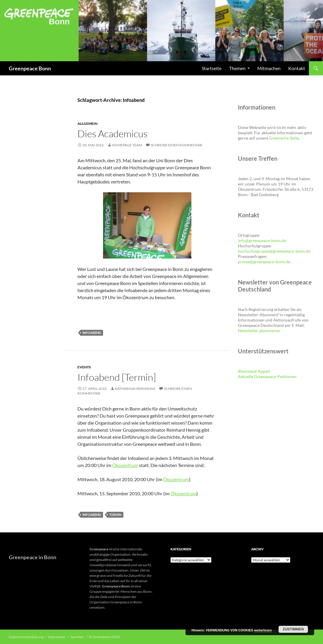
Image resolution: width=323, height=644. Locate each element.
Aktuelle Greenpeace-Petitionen (267, 376)
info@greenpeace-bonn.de (262, 240)
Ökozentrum (125, 465)
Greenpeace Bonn (30, 68)
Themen (237, 68)
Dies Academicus (112, 134)
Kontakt (297, 68)
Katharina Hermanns (135, 389)
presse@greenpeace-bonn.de (264, 262)
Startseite (212, 68)
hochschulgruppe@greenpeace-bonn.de (274, 251)
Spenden (77, 637)
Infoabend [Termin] (117, 377)
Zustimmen (293, 629)
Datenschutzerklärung (26, 637)
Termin (115, 515)
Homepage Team (127, 145)
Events (84, 367)
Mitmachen (269, 68)
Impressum (57, 637)
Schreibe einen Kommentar (177, 145)
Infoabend (92, 333)
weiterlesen (263, 630)
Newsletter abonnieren (259, 331)
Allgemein (87, 124)
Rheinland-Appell (254, 371)
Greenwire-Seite (284, 138)
